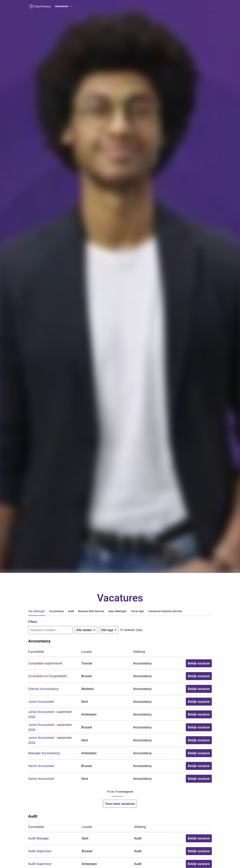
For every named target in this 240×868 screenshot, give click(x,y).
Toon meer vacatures (120, 804)
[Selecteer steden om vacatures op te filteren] (86, 630)
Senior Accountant (41, 766)
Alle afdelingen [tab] (37, 611)
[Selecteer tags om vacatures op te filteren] (109, 630)
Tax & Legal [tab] (137, 611)
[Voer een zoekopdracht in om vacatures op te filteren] (50, 630)
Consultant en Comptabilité (47, 676)
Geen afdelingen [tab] (117, 611)
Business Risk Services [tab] (91, 611)
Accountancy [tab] (56, 611)
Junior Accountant (41, 702)
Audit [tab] (71, 611)
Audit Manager (39, 838)
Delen (139, 630)
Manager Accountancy (44, 753)
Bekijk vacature (199, 663)
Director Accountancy (43, 689)
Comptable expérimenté (45, 663)
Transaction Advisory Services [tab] (165, 611)
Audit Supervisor (40, 851)
